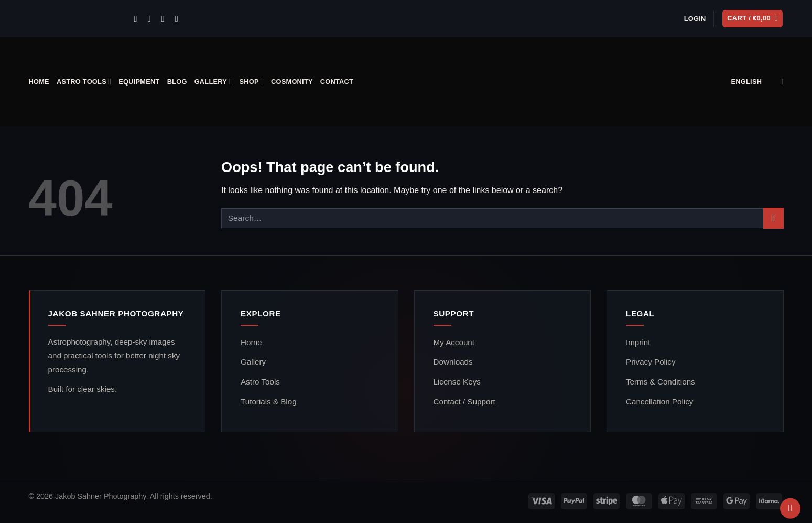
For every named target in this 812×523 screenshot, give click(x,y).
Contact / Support (464, 402)
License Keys (457, 382)
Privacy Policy (651, 362)
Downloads (453, 362)
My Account (454, 342)
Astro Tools (84, 82)
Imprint (638, 342)
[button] (695, 19)
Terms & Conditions (661, 382)
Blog (177, 82)
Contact (337, 82)
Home (39, 82)
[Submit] (773, 218)
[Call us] (166, 18)
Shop (251, 82)
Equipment (139, 82)
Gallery (213, 82)
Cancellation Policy (659, 402)
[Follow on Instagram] (138, 18)
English (757, 82)
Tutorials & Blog (269, 402)
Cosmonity (292, 82)
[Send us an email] (151, 18)
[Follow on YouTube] (179, 18)
